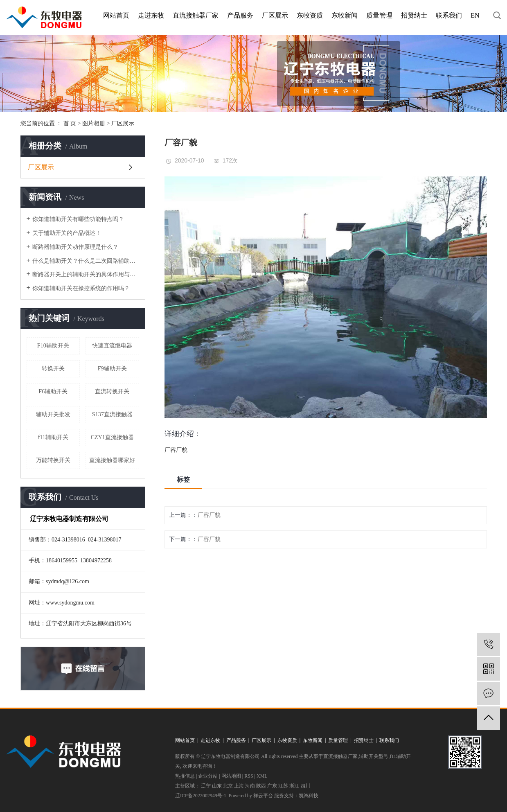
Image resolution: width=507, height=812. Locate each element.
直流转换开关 (112, 391)
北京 (228, 786)
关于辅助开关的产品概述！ (67, 233)
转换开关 (53, 369)
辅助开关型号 (374, 756)
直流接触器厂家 (196, 15)
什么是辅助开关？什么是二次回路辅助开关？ (86, 261)
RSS (249, 776)
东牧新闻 (345, 15)
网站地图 (231, 776)
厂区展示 (275, 15)
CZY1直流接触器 (112, 437)
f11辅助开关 (53, 437)
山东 (217, 786)
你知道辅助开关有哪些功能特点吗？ (78, 219)
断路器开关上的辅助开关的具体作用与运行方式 (86, 274)
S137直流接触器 (112, 414)
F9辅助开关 (112, 369)
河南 (250, 786)
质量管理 (379, 15)
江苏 (283, 786)
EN (475, 15)
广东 (272, 786)
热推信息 (185, 776)
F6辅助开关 (53, 391)
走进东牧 (151, 15)
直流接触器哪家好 (112, 460)
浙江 (294, 786)
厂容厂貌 (209, 515)
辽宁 (206, 786)
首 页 (70, 123)
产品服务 (240, 15)
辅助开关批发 (53, 414)
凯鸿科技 (309, 796)
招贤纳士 (414, 15)
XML (262, 776)
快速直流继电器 (112, 346)
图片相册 (94, 123)
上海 (239, 786)
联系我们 (449, 15)
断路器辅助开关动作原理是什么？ (75, 247)
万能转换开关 (53, 460)
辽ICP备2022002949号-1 (201, 796)
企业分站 (208, 776)
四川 (305, 786)
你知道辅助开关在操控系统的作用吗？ (81, 288)
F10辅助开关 (53, 346)
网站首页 (116, 15)
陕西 (261, 786)
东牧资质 (310, 15)
